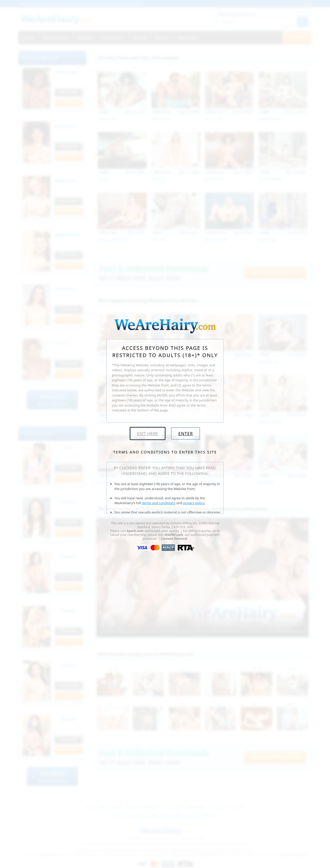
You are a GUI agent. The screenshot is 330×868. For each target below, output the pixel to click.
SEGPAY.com (174, 535)
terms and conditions (159, 503)
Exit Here (148, 433)
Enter (185, 433)
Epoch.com (135, 531)
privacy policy (194, 503)
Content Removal (174, 539)
